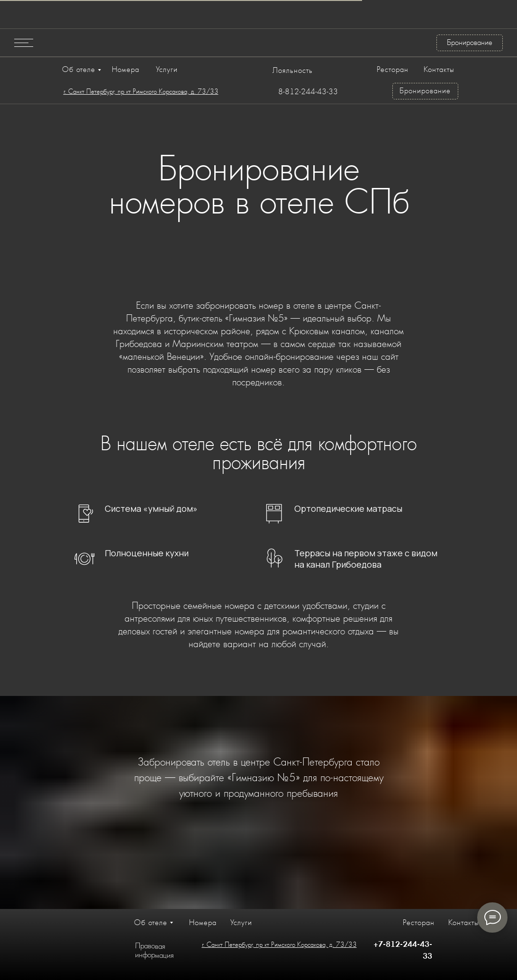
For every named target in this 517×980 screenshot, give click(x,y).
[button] (24, 43)
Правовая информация (154, 950)
